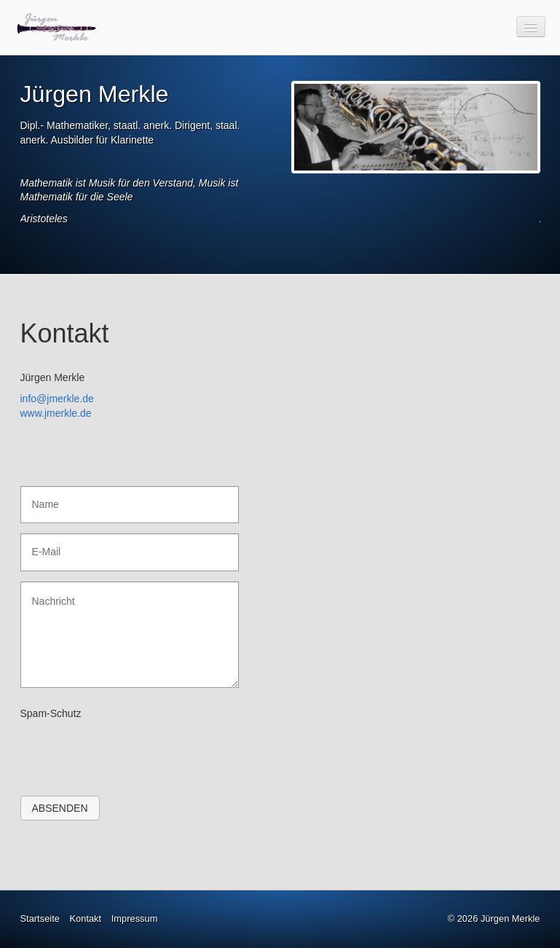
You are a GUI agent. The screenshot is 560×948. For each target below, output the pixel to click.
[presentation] (131, 753)
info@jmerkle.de (57, 399)
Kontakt (85, 918)
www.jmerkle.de (56, 413)
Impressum (135, 918)
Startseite (40, 918)
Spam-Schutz (51, 713)
